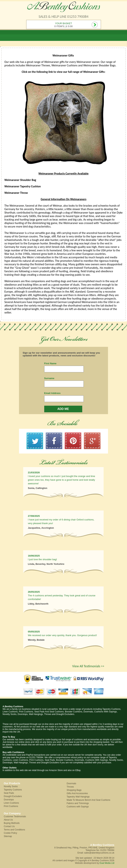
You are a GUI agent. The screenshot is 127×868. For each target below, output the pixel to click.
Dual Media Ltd (107, 863)
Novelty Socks (11, 786)
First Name (50, 363)
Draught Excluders (13, 796)
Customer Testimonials (15, 816)
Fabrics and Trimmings (78, 803)
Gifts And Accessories (77, 793)
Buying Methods (12, 823)
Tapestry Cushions (13, 790)
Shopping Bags (74, 790)
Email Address (52, 393)
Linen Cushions (11, 803)
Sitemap (8, 836)
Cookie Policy (11, 833)
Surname (49, 378)
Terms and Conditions (14, 830)
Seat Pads (9, 793)
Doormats (71, 783)
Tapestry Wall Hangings (78, 797)
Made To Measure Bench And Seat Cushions (89, 800)
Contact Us (9, 826)
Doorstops (9, 800)
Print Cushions (11, 806)
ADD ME (63, 409)
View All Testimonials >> (88, 666)
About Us (8, 820)
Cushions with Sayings (78, 807)
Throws (70, 787)
